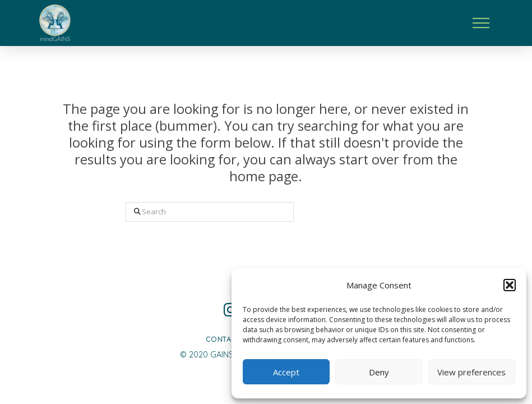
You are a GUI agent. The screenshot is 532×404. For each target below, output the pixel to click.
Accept (286, 372)
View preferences (471, 372)
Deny (379, 372)
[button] (510, 285)
